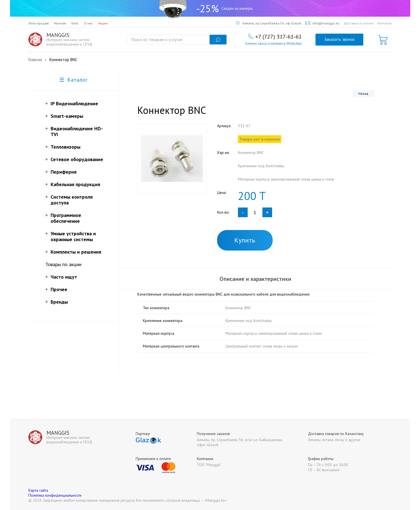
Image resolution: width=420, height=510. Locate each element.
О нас (88, 23)
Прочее (59, 289)
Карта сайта (38, 490)
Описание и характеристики (255, 279)
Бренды (59, 302)
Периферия (64, 172)
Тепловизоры (65, 147)
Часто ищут (64, 277)
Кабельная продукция (75, 184)
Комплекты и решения (76, 252)
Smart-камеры (67, 116)
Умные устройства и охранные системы (73, 236)
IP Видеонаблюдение (74, 103)
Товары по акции (63, 264)
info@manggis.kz (322, 23)
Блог (75, 23)
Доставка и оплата (359, 23)
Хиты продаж (39, 23)
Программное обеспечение (66, 218)
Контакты (385, 23)
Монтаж (60, 23)
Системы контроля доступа (72, 200)
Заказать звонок (339, 39)
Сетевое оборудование (77, 159)
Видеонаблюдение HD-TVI (77, 131)
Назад (363, 93)
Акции (103, 23)
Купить (245, 240)
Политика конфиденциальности (55, 495)
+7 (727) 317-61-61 (278, 36)
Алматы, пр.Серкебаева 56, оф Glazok (269, 23)
